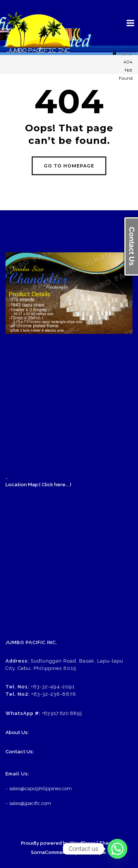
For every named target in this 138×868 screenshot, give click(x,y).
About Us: (17, 732)
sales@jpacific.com (30, 803)
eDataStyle (92, 852)
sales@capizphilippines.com (40, 789)
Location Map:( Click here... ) (38, 485)
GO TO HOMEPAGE (69, 166)
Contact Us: (20, 752)
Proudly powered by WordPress (58, 843)
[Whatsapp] (117, 849)
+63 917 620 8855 (62, 713)
